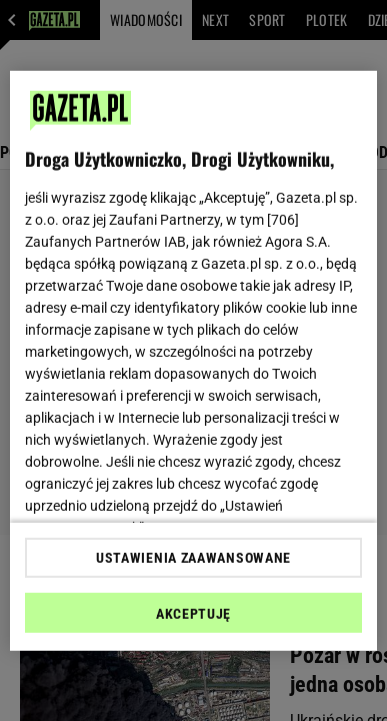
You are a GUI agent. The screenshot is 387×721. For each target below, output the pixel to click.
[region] (194, 360)
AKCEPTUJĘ (193, 614)
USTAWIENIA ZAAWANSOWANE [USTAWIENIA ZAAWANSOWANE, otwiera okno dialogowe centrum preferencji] (193, 558)
